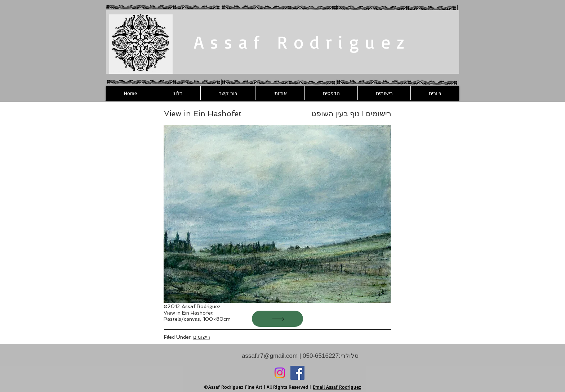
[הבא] (277, 319)
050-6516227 (320, 356)
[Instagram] (280, 373)
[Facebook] (297, 373)
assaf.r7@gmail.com (270, 356)
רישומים (202, 337)
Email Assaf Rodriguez (337, 387)
